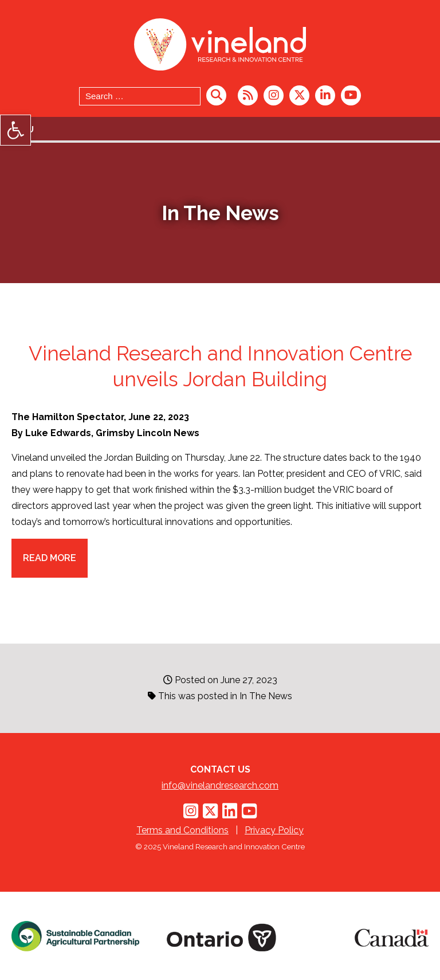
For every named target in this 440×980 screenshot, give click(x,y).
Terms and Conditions (182, 830)
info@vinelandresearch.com (220, 785)
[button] (15, 130)
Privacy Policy (274, 830)
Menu (21, 130)
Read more (50, 558)
